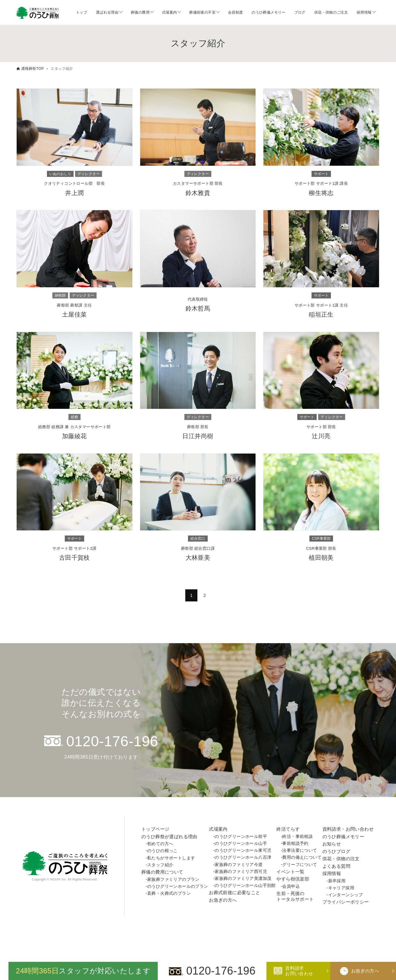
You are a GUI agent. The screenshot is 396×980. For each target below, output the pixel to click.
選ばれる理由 (107, 12)
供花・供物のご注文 (331, 12)
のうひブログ (336, 851)
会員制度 (236, 12)
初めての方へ (160, 844)
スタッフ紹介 (160, 865)
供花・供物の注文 (341, 859)
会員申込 (291, 886)
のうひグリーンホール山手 (241, 843)
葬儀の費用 (140, 12)
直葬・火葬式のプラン (169, 893)
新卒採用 (337, 881)
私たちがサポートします (171, 858)
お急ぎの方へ (223, 900)
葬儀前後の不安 (202, 12)
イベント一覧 (290, 872)
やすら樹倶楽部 (293, 879)
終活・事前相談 (297, 836)
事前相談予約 (295, 843)
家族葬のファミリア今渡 (239, 864)
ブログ (300, 12)
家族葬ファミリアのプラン (173, 879)
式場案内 (170, 12)
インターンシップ (346, 895)
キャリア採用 (341, 888)
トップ (82, 12)
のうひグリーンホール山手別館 (245, 885)
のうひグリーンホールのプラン (178, 886)
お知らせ (332, 844)
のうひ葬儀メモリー (269, 12)
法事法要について (300, 850)
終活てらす (288, 829)
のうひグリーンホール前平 (241, 836)
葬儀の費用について (162, 872)
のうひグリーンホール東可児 (243, 850)
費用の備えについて (302, 857)
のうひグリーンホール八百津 (243, 857)
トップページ (155, 829)
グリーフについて (300, 864)
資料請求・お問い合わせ (348, 829)
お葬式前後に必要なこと (234, 892)
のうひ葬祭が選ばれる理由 (169, 837)
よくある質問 (336, 866)
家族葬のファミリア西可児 (241, 871)
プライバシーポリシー (346, 902)
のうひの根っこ (162, 851)
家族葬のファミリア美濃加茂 (243, 878)
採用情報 (364, 12)
